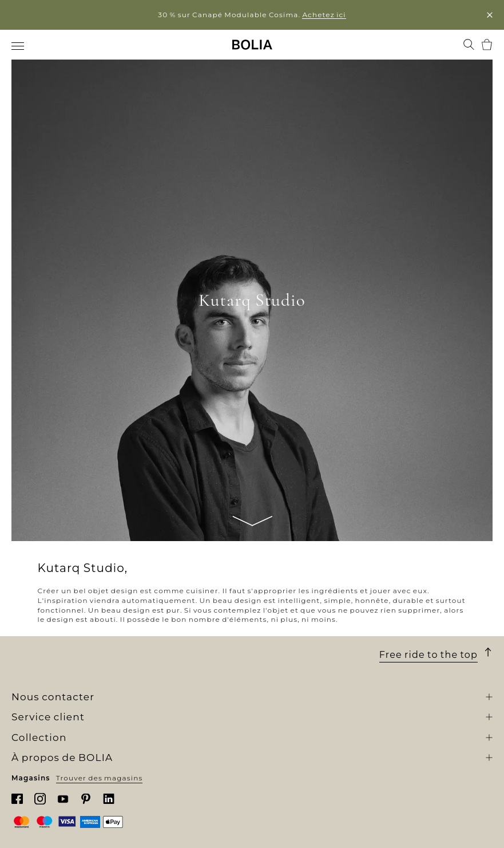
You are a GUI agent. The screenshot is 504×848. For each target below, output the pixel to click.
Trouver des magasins (100, 778)
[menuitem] (19, 46)
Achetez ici (324, 15)
